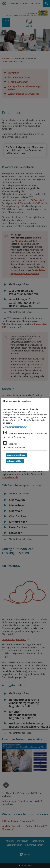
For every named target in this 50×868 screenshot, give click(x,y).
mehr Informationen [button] (16, 437)
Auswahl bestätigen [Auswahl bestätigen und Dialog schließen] (16, 455)
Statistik (10, 443)
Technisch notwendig (25, 433)
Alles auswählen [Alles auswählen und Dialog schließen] (15, 461)
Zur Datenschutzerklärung (15, 427)
